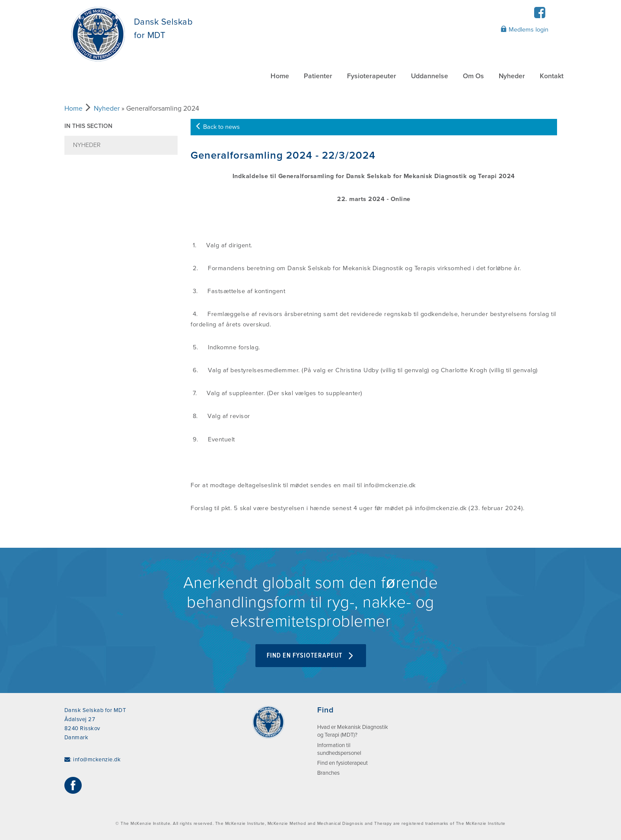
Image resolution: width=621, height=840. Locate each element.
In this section (88, 126)
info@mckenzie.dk (97, 760)
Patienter (318, 76)
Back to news (217, 127)
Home (280, 76)
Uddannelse (430, 76)
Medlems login (524, 29)
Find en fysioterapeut (311, 656)
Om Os (473, 76)
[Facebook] (540, 15)
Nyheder (512, 76)
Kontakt (552, 76)
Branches (328, 773)
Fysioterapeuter (372, 76)
